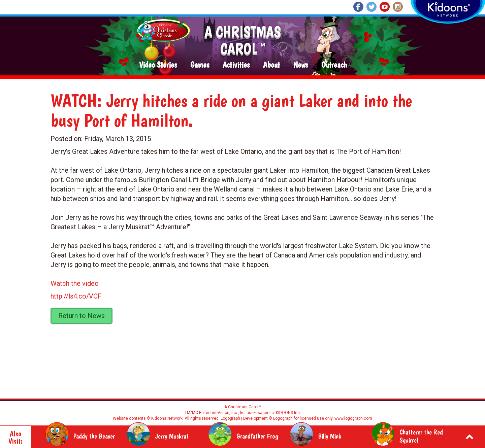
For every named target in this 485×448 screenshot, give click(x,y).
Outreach (334, 65)
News (301, 65)
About (271, 65)
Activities (236, 65)
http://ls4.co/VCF (76, 296)
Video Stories (158, 65)
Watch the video (75, 283)
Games (200, 65)
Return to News (82, 316)
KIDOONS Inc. (288, 413)
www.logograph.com (353, 418)
